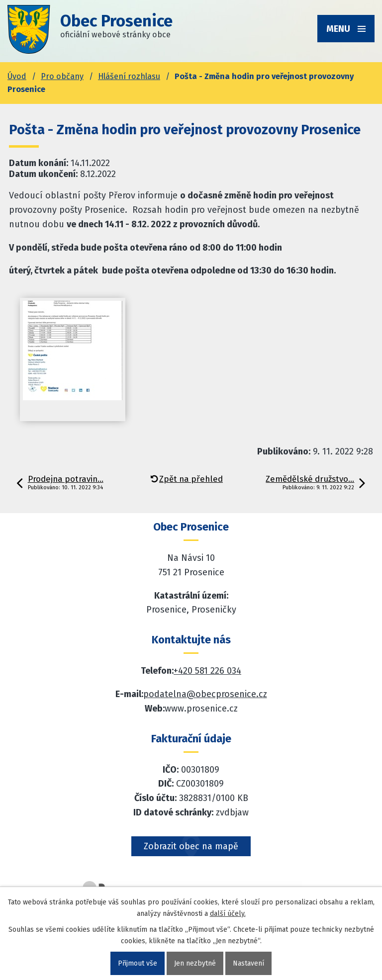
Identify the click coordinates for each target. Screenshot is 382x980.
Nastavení (248, 963)
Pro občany (62, 76)
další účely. (228, 914)
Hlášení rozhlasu (129, 76)
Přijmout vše (138, 963)
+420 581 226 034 (207, 671)
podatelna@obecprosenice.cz (205, 694)
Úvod (17, 76)
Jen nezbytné (195, 963)
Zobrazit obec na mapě (191, 846)
